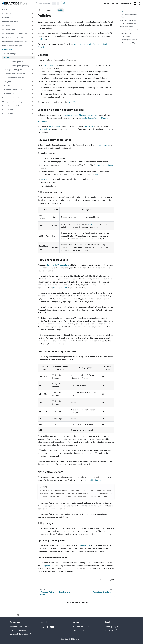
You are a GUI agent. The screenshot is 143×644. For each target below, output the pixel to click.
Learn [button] (114, 3)
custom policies (44, 129)
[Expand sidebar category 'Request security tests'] (32, 98)
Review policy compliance (128, 20)
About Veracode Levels (127, 27)
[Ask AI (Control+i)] (64, 3)
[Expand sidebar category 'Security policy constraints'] (32, 74)
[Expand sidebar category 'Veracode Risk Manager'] (32, 90)
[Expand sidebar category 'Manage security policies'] (32, 70)
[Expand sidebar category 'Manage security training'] (32, 102)
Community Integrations (20, 634)
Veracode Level (48, 65)
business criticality (61, 288)
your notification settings (94, 480)
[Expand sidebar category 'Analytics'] (32, 82)
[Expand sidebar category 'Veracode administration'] (32, 106)
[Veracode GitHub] (135, 3)
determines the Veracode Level (57, 265)
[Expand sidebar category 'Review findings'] (32, 54)
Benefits (122, 11)
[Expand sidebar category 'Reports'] (32, 86)
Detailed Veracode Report (104, 165)
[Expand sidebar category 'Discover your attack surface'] (32, 37)
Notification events (126, 33)
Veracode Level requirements (129, 30)
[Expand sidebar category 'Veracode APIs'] (32, 114)
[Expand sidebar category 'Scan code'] (32, 25)
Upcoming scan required (129, 40)
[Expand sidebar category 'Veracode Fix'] (32, 94)
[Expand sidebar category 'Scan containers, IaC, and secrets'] (32, 33)
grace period (45, 566)
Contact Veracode (81, 627)
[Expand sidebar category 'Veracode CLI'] (32, 110)
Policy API (72, 102)
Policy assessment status (130, 23)
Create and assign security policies (128, 16)
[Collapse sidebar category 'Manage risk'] (32, 50)
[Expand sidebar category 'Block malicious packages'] (32, 46)
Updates (106, 3)
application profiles (69, 115)
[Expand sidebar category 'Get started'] (32, 13)
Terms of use (111, 630)
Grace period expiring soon (130, 43)
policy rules (99, 175)
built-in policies (55, 126)
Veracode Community (19, 627)
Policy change (126, 36)
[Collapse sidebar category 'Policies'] (32, 58)
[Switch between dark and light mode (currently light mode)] (139, 3)
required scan (85, 545)
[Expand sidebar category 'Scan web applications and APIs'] (32, 42)
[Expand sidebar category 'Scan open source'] (32, 29)
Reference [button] (125, 3)
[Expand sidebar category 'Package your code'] (32, 17)
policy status (69, 493)
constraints (42, 39)
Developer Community (19, 630)
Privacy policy (112, 627)
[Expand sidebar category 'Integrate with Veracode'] (32, 21)
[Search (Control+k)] (47, 3)
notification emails (102, 145)
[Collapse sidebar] (18, 615)
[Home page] (40, 10)
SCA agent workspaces (88, 115)
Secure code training (82, 630)
